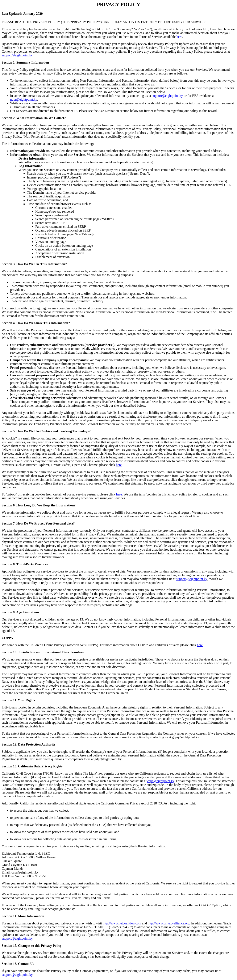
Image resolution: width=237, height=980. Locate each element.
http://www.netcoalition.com (122, 923)
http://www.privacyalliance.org (169, 923)
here (179, 37)
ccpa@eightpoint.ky (161, 781)
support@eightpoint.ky (17, 55)
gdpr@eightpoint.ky (24, 99)
